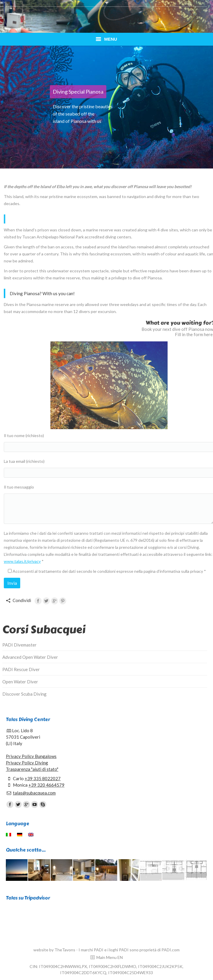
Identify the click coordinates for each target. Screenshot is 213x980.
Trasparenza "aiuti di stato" (32, 769)
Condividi (22, 600)
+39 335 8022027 (43, 778)
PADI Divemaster (19, 645)
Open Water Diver (20, 682)
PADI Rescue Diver (21, 669)
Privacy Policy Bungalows (31, 756)
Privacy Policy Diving (27, 763)
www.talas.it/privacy (22, 561)
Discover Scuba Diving (24, 694)
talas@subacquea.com (34, 793)
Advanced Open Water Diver (30, 657)
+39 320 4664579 (46, 785)
